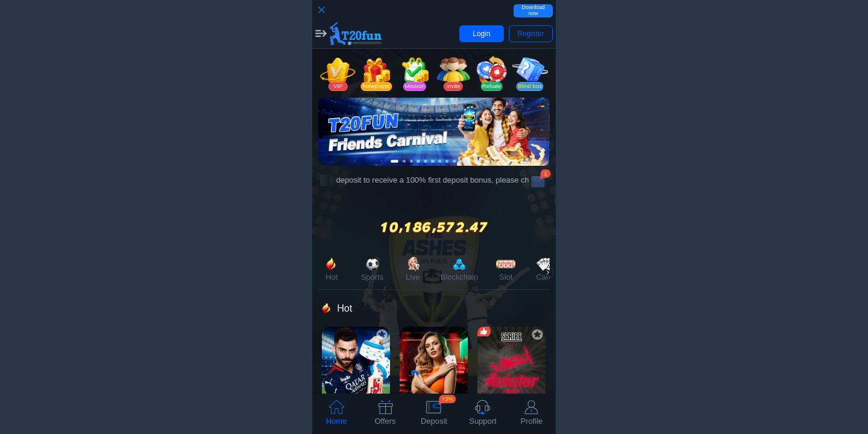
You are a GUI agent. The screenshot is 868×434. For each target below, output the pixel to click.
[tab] (337, 414)
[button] (321, 34)
